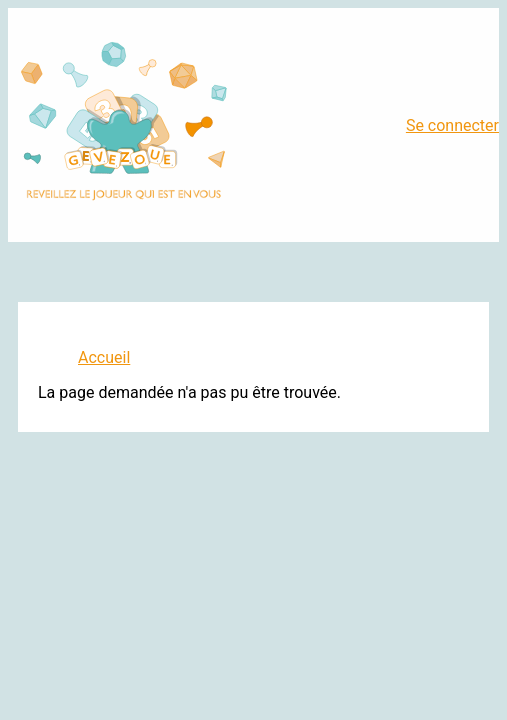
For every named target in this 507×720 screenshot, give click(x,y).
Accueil (104, 357)
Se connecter (452, 125)
